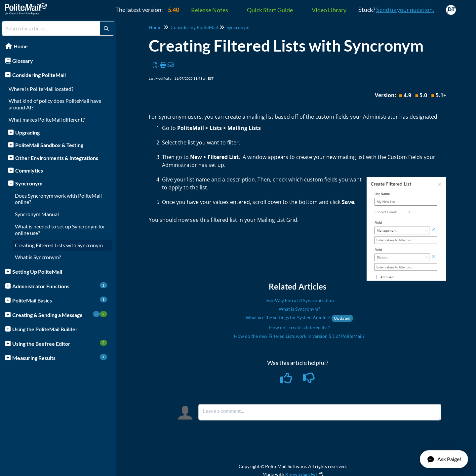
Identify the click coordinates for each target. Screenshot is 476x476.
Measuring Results (60, 357)
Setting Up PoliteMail (37, 272)
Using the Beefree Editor (60, 343)
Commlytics (29, 170)
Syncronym (29, 183)
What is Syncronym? (38, 257)
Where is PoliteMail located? (41, 89)
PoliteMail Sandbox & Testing (49, 145)
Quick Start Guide (270, 10)
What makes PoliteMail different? (47, 119)
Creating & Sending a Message (60, 315)
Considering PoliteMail (39, 75)
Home (21, 46)
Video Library (329, 10)
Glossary (23, 61)
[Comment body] (320, 412)
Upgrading (27, 132)
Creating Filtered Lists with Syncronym (59, 245)
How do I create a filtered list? (299, 327)
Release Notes (210, 10)
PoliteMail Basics (60, 300)
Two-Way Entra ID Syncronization (299, 300)
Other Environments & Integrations (57, 158)
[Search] (106, 28)
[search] (51, 28)
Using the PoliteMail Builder (45, 329)
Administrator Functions (60, 286)
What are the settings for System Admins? (299, 317)
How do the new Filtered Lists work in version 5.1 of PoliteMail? (299, 336)
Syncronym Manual (37, 214)
